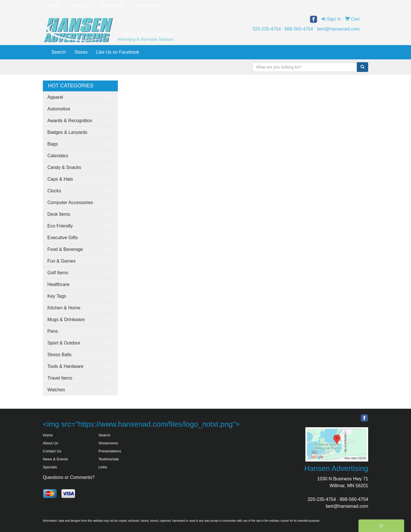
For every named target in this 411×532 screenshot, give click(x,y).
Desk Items (59, 214)
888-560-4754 (299, 29)
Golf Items (58, 273)
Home (54, 6)
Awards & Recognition (70, 121)
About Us (80, 6)
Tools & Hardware (65, 366)
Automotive (59, 109)
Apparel (55, 97)
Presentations (110, 451)
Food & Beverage (65, 249)
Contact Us (113, 6)
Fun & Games (62, 261)
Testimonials (148, 6)
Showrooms (108, 443)
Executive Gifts (63, 238)
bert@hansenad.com (338, 29)
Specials (50, 467)
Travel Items (60, 378)
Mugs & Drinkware (66, 320)
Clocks (54, 191)
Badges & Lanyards (67, 132)
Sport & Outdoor (64, 343)
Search (59, 52)
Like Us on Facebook (118, 52)
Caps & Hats (60, 179)
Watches (56, 390)
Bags (53, 144)
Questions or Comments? (69, 477)
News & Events (55, 459)
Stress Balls (59, 355)
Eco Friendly (60, 226)
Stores (81, 52)
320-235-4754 (267, 29)
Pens (53, 331)
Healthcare (58, 284)
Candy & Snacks (64, 167)
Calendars (58, 156)
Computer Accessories (70, 202)
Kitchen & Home (64, 308)
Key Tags (57, 296)
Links (103, 467)
